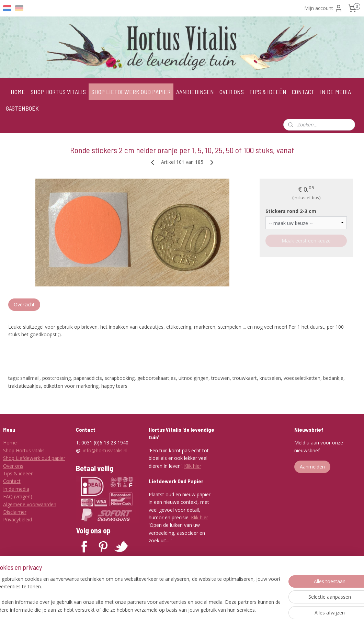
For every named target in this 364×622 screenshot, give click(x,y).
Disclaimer (15, 512)
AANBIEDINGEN (195, 92)
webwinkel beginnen (214, 609)
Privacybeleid (18, 519)
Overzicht (24, 304)
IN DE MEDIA (335, 92)
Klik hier (193, 466)
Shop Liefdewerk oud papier (34, 458)
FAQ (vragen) (18, 496)
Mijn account (323, 8)
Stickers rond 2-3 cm (291, 211)
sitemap (173, 609)
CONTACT (303, 92)
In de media (16, 489)
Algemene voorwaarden (30, 504)
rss (188, 609)
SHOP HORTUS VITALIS (58, 92)
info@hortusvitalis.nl (105, 450)
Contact (12, 481)
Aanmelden (312, 467)
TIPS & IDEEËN (268, 92)
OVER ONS (232, 92)
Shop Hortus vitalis (24, 450)
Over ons (13, 466)
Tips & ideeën (18, 473)
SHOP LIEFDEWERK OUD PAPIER (131, 92)
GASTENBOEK (22, 108)
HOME (18, 92)
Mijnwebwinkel (274, 609)
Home (10, 443)
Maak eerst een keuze (306, 241)
